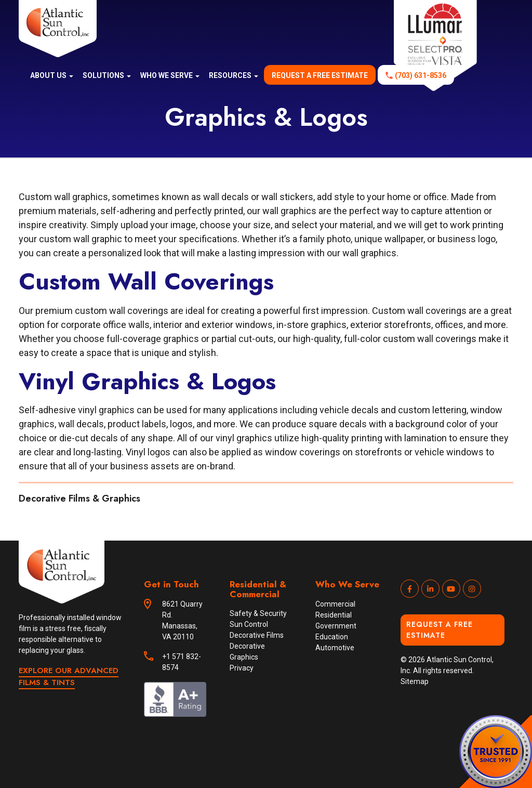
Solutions (107, 75)
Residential (334, 615)
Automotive (335, 648)
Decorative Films (257, 635)
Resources (234, 75)
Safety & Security (258, 613)
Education (332, 637)
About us (52, 75)
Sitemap (415, 681)
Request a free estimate (320, 75)
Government (336, 626)
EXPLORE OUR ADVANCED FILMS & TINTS (69, 677)
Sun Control (249, 624)
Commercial (335, 604)
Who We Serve (170, 75)
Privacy (242, 668)
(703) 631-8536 (421, 75)
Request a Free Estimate (440, 630)
